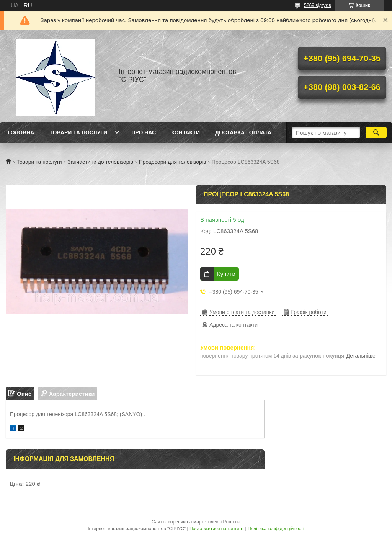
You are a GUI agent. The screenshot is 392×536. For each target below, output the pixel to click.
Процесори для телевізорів (172, 162)
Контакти (185, 132)
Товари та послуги (78, 132)
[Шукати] (376, 132)
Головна (21, 132)
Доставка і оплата (243, 132)
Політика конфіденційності (276, 529)
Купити (226, 274)
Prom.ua (232, 522)
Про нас (144, 132)
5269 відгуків (318, 5)
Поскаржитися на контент (217, 529)
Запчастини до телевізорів (100, 162)
